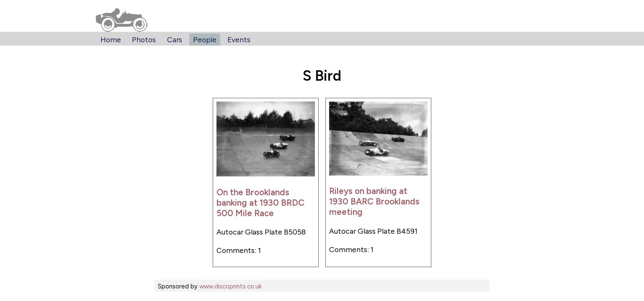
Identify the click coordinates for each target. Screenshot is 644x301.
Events (239, 40)
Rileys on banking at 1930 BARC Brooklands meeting (374, 201)
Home (111, 40)
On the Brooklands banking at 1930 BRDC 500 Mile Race (260, 203)
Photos (144, 40)
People (205, 40)
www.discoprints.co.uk (231, 286)
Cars (175, 40)
